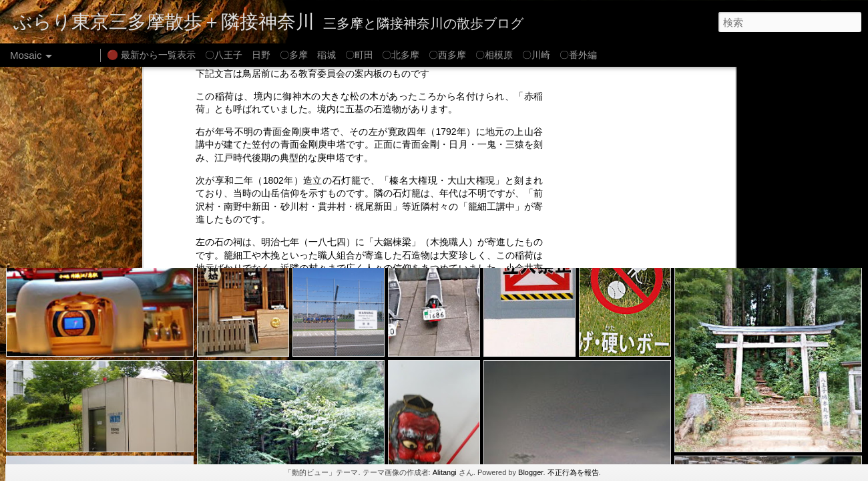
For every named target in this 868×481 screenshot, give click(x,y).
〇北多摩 (401, 55)
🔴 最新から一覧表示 (151, 55)
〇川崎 (536, 55)
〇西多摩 (447, 55)
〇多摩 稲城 (308, 55)
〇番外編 (578, 55)
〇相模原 (494, 55)
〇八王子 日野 (238, 55)
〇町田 (359, 55)
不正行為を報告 (573, 472)
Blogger (530, 472)
